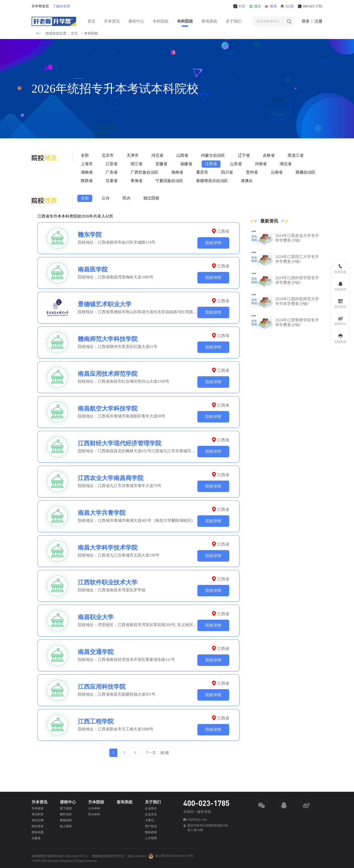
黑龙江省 (296, 155)
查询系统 (209, 21)
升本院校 (96, 802)
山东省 (236, 164)
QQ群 (287, 6)
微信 (255, 6)
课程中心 (136, 21)
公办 (106, 198)
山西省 (182, 155)
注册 (318, 21)
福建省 (186, 164)
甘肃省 (112, 181)
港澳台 (247, 181)
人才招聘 (151, 838)
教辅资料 (66, 820)
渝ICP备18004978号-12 (74, 856)
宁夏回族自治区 (169, 181)
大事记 (149, 820)
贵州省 (252, 172)
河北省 (157, 155)
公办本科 (94, 808)
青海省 (136, 181)
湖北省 (286, 164)
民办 (127, 198)
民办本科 (94, 814)
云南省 (277, 172)
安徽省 (161, 164)
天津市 (133, 155)
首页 (91, 21)
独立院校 (151, 198)
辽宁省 (244, 155)
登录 (306, 21)
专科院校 (161, 21)
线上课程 (66, 826)
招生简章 (38, 826)
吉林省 (269, 155)
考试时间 (38, 814)
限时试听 (66, 814)
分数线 (36, 838)
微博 (271, 6)
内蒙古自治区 (213, 155)
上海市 (87, 164)
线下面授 (66, 808)
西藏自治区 (306, 172)
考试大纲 (38, 820)
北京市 (108, 155)
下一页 (151, 753)
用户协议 (151, 826)
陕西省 (87, 181)
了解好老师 (61, 6)
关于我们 (234, 21)
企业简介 (151, 808)
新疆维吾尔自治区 (212, 181)
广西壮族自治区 (144, 172)
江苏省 (112, 164)
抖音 (239, 6)
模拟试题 (38, 832)
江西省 (211, 164)
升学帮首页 (40, 6)
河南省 (261, 164)
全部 (85, 155)
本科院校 (185, 21)
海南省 (177, 172)
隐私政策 (151, 832)
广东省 (112, 172)
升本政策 (38, 808)
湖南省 (87, 172)
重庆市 (202, 172)
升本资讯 (112, 21)
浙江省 (136, 164)
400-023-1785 (310, 6)
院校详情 (213, 243)
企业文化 (151, 814)
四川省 (227, 172)
